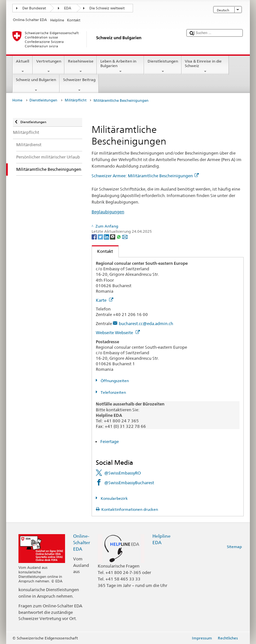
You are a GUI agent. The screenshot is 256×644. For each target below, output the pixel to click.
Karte (105, 300)
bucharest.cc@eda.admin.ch (146, 323)
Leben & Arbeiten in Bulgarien (120, 66)
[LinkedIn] (107, 236)
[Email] (125, 236)
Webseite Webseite (118, 333)
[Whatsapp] (119, 236)
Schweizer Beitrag (79, 85)
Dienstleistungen (163, 66)
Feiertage (110, 441)
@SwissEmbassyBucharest (129, 483)
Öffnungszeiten (114, 381)
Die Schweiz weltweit (107, 8)
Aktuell (23, 66)
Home (17, 100)
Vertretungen (49, 66)
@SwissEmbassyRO (122, 473)
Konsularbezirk (114, 498)
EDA (68, 8)
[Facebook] (95, 236)
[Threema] (113, 236)
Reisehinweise (81, 66)
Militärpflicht (76, 100)
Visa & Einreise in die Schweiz (205, 66)
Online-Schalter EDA (82, 542)
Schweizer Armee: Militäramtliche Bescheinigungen (145, 176)
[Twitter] (101, 236)
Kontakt (103, 251)
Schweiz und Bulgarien (36, 85)
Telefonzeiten (113, 392)
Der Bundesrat (34, 8)
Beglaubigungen (108, 212)
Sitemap (234, 547)
